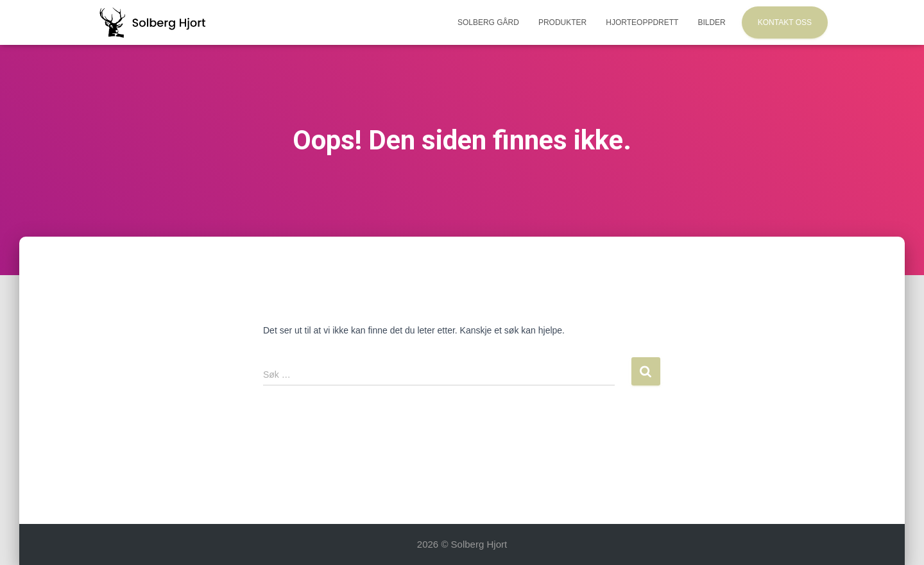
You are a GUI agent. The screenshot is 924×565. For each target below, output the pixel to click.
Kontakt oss (785, 22)
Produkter (562, 22)
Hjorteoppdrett (642, 22)
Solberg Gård (488, 22)
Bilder (711, 22)
